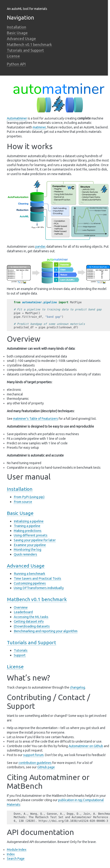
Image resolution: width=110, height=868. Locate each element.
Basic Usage (17, 33)
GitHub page (46, 767)
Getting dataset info (29, 621)
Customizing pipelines (30, 583)
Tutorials (21, 650)
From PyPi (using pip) (29, 497)
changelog (77, 687)
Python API (16, 64)
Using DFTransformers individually (39, 588)
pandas (40, 247)
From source (23, 502)
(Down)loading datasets (32, 626)
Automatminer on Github (86, 746)
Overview (21, 607)
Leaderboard (23, 612)
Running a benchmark (29, 574)
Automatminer (17, 118)
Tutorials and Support (25, 50)
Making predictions (28, 531)
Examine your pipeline (30, 545)
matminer (39, 127)
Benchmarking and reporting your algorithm (46, 631)
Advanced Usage (21, 38)
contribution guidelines (35, 763)
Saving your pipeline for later (35, 540)
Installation (16, 27)
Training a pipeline (27, 526)
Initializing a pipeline (29, 521)
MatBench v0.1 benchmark (29, 44)
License (13, 56)
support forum (33, 755)
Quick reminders (25, 554)
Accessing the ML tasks (31, 617)
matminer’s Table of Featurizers (36, 419)
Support (20, 655)
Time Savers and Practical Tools (37, 578)
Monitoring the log (27, 549)
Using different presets (31, 535)
